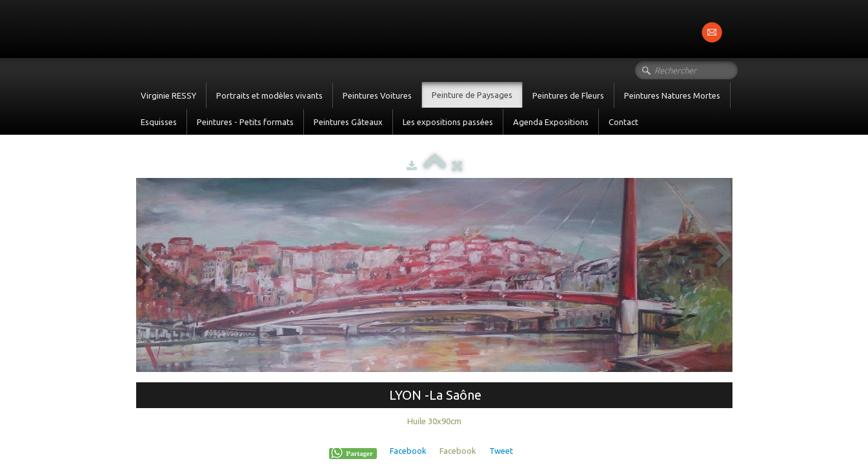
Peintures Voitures (377, 95)
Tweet (501, 451)
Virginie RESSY (168, 95)
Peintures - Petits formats (245, 122)
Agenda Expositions (551, 122)
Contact (623, 122)
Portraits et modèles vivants (269, 95)
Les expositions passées (448, 122)
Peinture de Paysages (472, 95)
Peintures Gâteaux (348, 122)
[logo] (136, 28)
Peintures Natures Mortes (672, 95)
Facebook (408, 451)
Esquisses (159, 122)
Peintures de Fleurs (568, 95)
